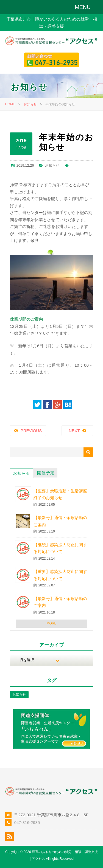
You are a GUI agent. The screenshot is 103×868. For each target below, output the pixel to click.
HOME (10, 104)
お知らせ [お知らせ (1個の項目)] (19, 695)
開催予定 (46, 473)
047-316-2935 (27, 822)
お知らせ (30, 104)
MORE (52, 623)
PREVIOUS (31, 431)
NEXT (74, 431)
